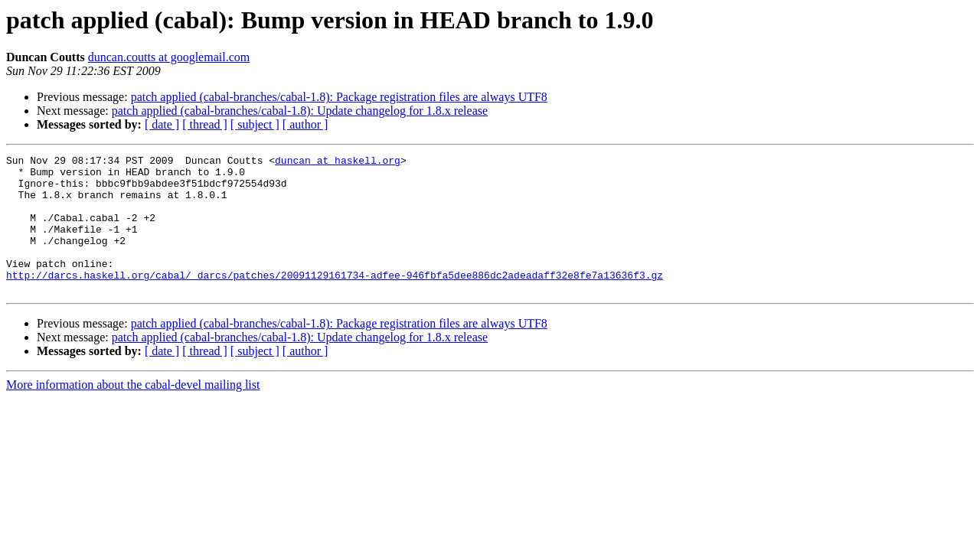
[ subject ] (255, 124)
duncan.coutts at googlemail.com (169, 57)
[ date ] (162, 124)
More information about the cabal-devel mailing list (133, 412)
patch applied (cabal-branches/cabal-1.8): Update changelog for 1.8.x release (300, 111)
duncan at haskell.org (338, 162)
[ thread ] (205, 124)
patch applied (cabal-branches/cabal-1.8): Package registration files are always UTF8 (339, 97)
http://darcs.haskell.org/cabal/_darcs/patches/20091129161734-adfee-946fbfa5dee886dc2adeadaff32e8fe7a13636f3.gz (335, 300)
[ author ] (305, 124)
